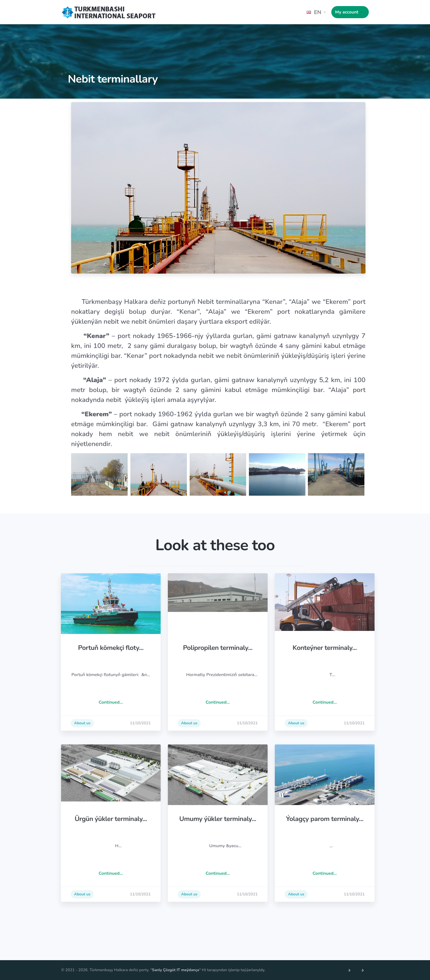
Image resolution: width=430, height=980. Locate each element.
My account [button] (347, 12)
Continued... (135, 702)
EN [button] (314, 12)
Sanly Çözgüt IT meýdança (175, 970)
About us (106, 723)
